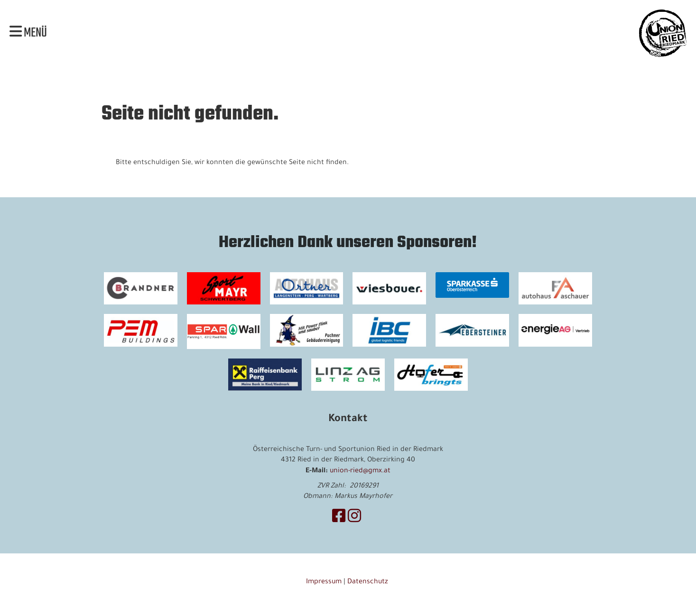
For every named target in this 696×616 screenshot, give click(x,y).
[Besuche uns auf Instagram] (354, 519)
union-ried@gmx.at (360, 471)
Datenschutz (369, 582)
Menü (28, 33)
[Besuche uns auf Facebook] (339, 519)
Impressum (324, 582)
